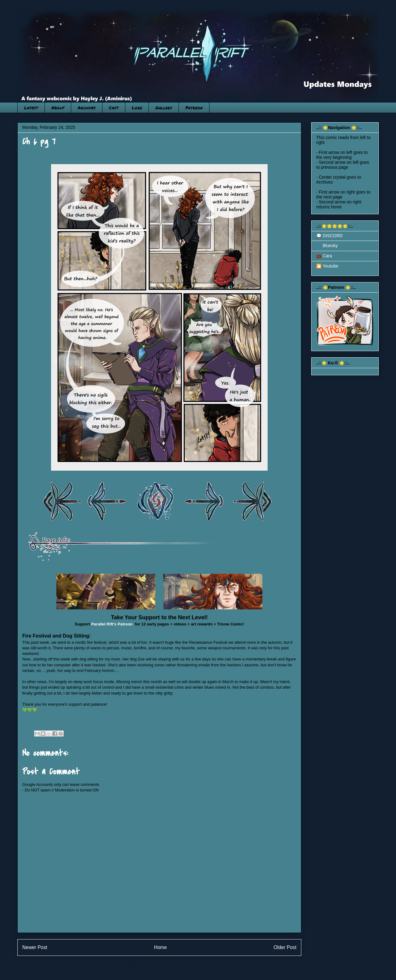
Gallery (164, 107)
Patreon (194, 107)
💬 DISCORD (329, 236)
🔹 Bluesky (327, 246)
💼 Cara (324, 256)
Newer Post (35, 947)
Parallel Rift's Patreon (112, 624)
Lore (137, 107)
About (58, 107)
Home (161, 947)
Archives (87, 107)
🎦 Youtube (327, 266)
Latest (31, 107)
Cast (114, 107)
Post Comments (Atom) (172, 963)
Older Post (285, 947)
